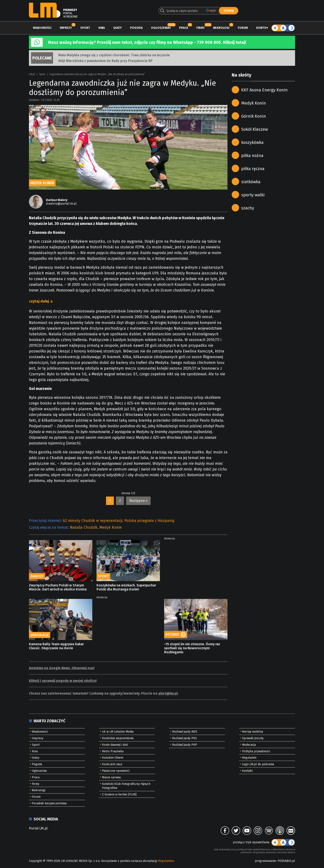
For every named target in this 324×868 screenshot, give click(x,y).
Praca (184, 28)
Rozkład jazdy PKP (185, 745)
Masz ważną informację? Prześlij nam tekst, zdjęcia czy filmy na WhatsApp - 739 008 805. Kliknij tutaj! (147, 42)
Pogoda (136, 28)
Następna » (138, 501)
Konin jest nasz (112, 764)
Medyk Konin (111, 527)
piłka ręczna (253, 169)
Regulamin (249, 758)
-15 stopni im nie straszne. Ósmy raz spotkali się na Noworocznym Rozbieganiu (192, 648)
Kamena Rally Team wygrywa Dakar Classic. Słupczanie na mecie (56, 646)
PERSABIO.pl (286, 861)
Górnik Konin (254, 116)
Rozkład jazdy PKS (184, 738)
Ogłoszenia (160, 28)
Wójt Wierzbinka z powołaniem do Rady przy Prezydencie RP (105, 61)
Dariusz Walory (57, 200)
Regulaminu (166, 861)
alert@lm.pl (168, 693)
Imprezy (66, 28)
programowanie (265, 861)
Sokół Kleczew (255, 129)
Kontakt (247, 771)
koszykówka (252, 142)
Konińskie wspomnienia (118, 738)
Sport (85, 28)
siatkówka (251, 182)
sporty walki (253, 195)
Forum (243, 28)
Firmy (201, 28)
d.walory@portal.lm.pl (61, 204)
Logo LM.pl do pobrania (258, 764)
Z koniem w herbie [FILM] (119, 794)
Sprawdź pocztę (253, 738)
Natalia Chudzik (84, 527)
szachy (248, 208)
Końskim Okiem (113, 758)
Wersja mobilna (253, 732)
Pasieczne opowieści (116, 771)
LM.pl (32, 74)
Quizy (117, 28)
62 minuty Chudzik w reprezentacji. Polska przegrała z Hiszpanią (119, 521)
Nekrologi (221, 28)
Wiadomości (42, 28)
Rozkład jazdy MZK (185, 732)
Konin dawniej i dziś (115, 745)
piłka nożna (252, 155)
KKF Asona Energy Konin (264, 90)
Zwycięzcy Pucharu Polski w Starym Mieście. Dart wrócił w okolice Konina (58, 587)
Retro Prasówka (113, 751)
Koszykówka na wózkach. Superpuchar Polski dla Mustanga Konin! (126, 587)
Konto (261, 28)
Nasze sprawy (111, 777)
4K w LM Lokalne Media (118, 732)
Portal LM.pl (38, 828)
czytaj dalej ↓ (41, 301)
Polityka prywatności (256, 751)
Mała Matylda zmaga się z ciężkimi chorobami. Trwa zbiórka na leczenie (114, 55)
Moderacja (249, 745)
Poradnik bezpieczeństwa (49, 803)
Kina (102, 28)
